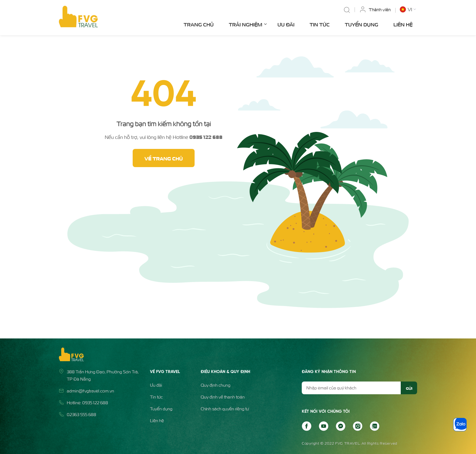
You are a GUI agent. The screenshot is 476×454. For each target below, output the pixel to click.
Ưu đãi (286, 24)
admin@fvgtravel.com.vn (90, 391)
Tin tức (320, 24)
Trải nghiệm (248, 24)
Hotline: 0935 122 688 (87, 403)
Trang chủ (199, 24)
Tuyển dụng (362, 24)
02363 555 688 (82, 414)
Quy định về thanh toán (223, 397)
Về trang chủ (164, 158)
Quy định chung (216, 385)
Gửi (409, 388)
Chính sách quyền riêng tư (225, 409)
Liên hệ (403, 24)
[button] (408, 9)
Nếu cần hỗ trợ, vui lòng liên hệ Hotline (164, 137)
